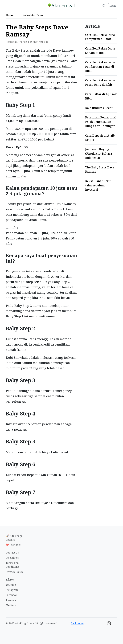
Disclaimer (12, 558)
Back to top (78, 623)
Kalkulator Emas (34, 15)
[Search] (104, 6)
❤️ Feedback (14, 545)
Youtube (11, 585)
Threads (11, 600)
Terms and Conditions (12, 565)
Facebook (12, 595)
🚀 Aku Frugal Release (15, 538)
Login (113, 6)
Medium (11, 605)
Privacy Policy (14, 572)
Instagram (12, 590)
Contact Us (12, 553)
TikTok (10, 580)
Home (11, 15)
